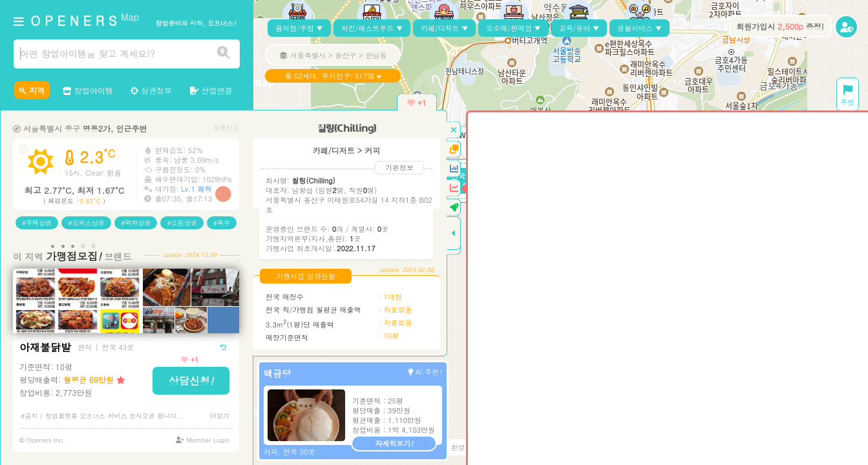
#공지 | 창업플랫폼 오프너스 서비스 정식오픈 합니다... (102, 416)
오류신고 (226, 128)
